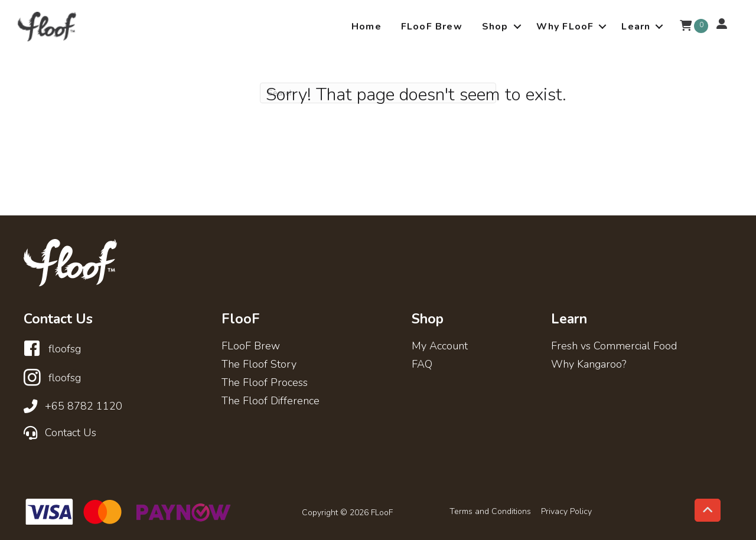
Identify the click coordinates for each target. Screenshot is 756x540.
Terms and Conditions (490, 512)
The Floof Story (259, 365)
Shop (495, 27)
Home (366, 27)
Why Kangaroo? (589, 365)
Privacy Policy (566, 512)
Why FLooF (565, 27)
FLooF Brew (432, 27)
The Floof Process (265, 383)
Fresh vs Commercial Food (614, 347)
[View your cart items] (686, 26)
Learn (636, 27)
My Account (440, 347)
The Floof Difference (271, 402)
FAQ (422, 365)
